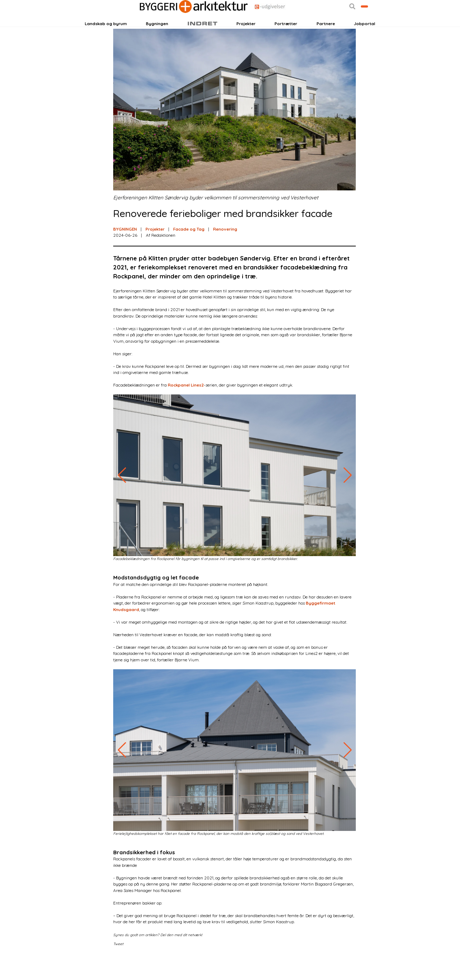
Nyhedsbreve (146, 24)
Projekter (246, 41)
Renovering (225, 252)
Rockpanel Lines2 (186, 408)
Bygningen (157, 41)
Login (97, 24)
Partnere (326, 41)
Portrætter (286, 41)
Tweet (118, 967)
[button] (326, 24)
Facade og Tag (189, 252)
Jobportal (365, 41)
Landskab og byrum (106, 41)
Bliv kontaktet (351, 24)
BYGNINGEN (125, 252)
